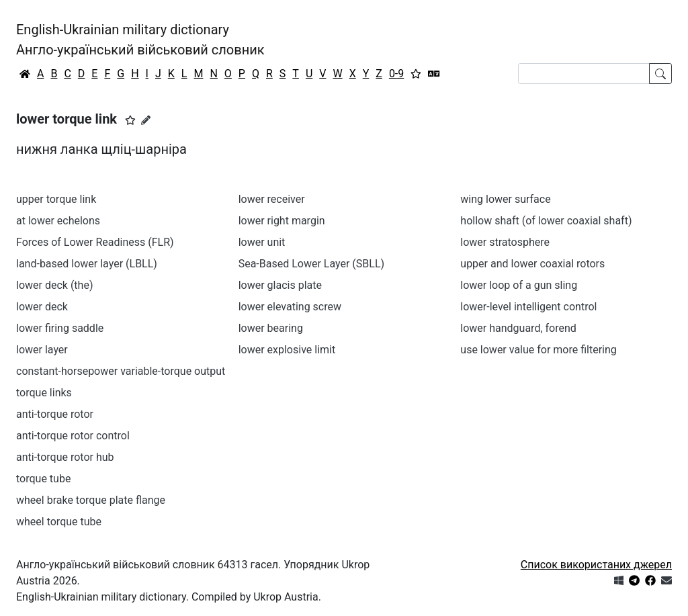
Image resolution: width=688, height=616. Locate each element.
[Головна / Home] (25, 74)
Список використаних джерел (596, 565)
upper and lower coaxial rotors (532, 264)
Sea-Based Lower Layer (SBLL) (311, 264)
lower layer (42, 350)
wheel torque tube (59, 522)
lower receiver (272, 199)
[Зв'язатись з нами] (666, 581)
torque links (44, 393)
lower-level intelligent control (528, 307)
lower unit (262, 242)
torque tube (43, 479)
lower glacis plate (280, 285)
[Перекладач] (434, 74)
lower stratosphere (505, 242)
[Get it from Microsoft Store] (619, 581)
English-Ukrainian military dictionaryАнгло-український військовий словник (140, 40)
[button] (130, 120)
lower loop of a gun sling (519, 285)
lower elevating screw (290, 307)
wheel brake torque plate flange (91, 500)
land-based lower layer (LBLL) (87, 264)
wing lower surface (505, 199)
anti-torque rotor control (73, 436)
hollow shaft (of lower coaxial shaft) (546, 221)
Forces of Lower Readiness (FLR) (95, 242)
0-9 (396, 74)
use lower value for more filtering (539, 350)
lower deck (42, 307)
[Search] (584, 74)
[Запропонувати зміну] (146, 120)
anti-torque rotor (55, 414)
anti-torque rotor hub (65, 457)
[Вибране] (416, 74)
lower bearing (271, 328)
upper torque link (56, 199)
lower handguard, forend (518, 328)
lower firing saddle (60, 328)
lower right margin (282, 221)
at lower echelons (58, 221)
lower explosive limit (287, 350)
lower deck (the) (54, 285)
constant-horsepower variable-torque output (121, 371)
